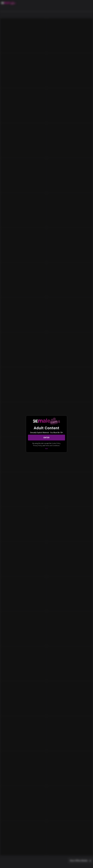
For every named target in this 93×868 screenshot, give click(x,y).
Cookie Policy (56, 443)
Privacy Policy (37, 445)
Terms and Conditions (52, 445)
